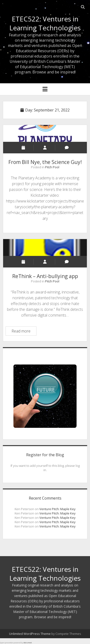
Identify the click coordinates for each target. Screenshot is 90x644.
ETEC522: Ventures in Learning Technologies (45, 23)
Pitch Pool (52, 167)
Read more (24, 332)
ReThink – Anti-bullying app (45, 247)
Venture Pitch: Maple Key (57, 509)
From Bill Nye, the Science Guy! (45, 133)
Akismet (28, 642)
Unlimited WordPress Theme (30, 634)
